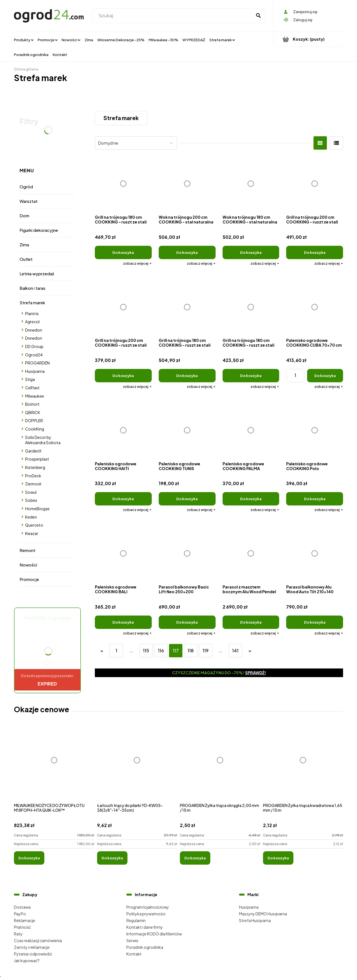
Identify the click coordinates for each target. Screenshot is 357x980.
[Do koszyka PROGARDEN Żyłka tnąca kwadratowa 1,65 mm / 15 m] (278, 858)
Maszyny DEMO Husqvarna (263, 914)
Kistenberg (35, 467)
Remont (27, 550)
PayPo (20, 914)
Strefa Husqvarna (255, 920)
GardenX (33, 451)
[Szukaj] (258, 16)
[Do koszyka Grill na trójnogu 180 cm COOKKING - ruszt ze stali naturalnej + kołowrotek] (123, 252)
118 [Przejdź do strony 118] (191, 651)
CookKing (35, 429)
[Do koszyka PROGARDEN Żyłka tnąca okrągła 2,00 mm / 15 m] (195, 858)
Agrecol (32, 322)
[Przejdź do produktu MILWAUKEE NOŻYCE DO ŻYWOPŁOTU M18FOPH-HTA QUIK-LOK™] (54, 766)
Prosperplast (37, 459)
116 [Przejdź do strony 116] (161, 651)
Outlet (26, 259)
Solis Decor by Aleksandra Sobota (43, 440)
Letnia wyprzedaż (37, 273)
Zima (24, 245)
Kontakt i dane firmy (145, 927)
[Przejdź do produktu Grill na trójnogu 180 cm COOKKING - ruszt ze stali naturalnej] (251, 307)
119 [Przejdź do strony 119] (206, 651)
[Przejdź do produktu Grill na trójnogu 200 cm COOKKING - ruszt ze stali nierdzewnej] (315, 184)
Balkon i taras (32, 288)
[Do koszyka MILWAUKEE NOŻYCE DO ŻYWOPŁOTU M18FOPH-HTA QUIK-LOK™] (29, 858)
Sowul (31, 492)
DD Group (34, 346)
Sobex (31, 500)
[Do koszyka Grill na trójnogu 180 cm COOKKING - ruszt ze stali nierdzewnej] (187, 376)
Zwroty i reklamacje (32, 947)
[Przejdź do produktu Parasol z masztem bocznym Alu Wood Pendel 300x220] (251, 553)
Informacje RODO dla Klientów (154, 934)
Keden (31, 517)
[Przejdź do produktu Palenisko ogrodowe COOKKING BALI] (123, 553)
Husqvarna (35, 371)
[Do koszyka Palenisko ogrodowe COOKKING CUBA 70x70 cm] (325, 376)
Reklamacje (25, 920)
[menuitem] (24, 40)
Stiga (30, 379)
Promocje (29, 579)
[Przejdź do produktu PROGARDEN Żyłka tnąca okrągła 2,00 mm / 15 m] (220, 766)
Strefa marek (32, 302)
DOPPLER (34, 420)
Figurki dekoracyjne (39, 230)
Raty (18, 934)
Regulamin (136, 920)
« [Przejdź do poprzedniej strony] (102, 651)
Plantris (32, 313)
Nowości (28, 565)
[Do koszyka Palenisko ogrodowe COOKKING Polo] (315, 499)
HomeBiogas (37, 509)
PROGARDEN (37, 363)
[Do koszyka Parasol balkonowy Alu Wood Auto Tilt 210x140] (315, 622)
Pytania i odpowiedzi (33, 954)
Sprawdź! (256, 673)
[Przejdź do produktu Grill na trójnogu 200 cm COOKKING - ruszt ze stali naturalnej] (123, 307)
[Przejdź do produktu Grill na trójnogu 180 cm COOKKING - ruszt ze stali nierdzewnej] (187, 307)
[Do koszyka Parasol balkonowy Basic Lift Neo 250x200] (187, 622)
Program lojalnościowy (148, 907)
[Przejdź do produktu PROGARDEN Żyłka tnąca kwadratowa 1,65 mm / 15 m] (303, 766)
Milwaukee (35, 396)
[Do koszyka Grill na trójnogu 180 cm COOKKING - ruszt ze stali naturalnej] (251, 376)
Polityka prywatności (146, 914)
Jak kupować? (27, 960)
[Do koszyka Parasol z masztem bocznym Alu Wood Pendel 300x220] (251, 622)
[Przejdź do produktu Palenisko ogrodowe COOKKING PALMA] (251, 430)
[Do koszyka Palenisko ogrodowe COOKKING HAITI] (123, 499)
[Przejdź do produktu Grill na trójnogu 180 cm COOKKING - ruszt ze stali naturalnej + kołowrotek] (123, 184)
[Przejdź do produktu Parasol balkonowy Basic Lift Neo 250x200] (187, 553)
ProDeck (33, 476)
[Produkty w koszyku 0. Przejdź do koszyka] (308, 39)
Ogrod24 (34, 355)
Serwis (132, 940)
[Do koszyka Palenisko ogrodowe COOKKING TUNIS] (187, 499)
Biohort (32, 404)
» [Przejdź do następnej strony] (250, 651)
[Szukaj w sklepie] (173, 16)
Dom (24, 216)
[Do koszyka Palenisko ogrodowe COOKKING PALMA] (251, 499)
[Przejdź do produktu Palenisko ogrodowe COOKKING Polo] (315, 430)
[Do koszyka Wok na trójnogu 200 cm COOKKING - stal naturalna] (187, 252)
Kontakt (134, 954)
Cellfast (32, 388)
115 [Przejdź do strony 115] (146, 651)
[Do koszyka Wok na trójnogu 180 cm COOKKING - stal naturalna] (251, 252)
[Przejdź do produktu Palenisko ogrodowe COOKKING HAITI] (123, 430)
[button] (137, 263)
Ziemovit (33, 484)
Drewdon (34, 330)
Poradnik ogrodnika (145, 947)
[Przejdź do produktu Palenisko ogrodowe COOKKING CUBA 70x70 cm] (315, 307)
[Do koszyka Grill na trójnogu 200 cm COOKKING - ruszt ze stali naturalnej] (123, 376)
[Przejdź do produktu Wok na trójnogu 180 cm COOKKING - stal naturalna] (251, 184)
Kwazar (32, 533)
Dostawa (22, 907)
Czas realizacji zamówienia (38, 940)
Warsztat (29, 201)
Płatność (22, 927)
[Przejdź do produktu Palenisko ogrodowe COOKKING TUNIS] (187, 430)
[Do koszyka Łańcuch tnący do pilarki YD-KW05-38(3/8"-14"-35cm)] (112, 858)
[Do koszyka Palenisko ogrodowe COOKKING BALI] (123, 622)
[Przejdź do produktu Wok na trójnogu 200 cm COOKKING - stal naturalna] (187, 184)
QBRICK (33, 412)
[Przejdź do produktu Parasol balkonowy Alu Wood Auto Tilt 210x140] (315, 553)
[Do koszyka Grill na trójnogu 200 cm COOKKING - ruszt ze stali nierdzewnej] (315, 252)
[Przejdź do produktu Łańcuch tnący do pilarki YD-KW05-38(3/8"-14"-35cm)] (137, 766)
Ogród (26, 187)
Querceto (34, 525)
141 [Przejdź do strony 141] (235, 651)
